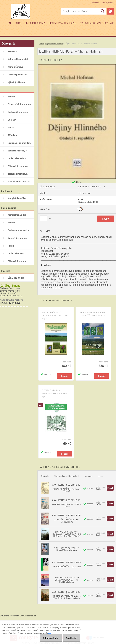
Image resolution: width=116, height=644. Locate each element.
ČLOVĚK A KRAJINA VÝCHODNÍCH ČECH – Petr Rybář (54, 393)
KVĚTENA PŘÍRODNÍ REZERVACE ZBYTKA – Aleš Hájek (55, 316)
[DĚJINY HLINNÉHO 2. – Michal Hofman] (77, 65)
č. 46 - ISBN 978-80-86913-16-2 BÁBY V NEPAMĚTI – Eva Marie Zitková (67, 488)
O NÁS (18, 23)
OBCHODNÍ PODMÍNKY (35, 23)
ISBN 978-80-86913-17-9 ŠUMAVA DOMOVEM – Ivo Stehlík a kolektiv (67, 580)
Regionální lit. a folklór (54, 44)
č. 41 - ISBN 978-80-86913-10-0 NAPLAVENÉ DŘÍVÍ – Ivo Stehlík (67, 564)
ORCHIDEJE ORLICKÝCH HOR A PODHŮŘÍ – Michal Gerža (92, 314)
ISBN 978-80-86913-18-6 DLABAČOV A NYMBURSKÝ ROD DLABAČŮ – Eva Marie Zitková (67, 534)
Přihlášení (95, 3)
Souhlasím (71, 638)
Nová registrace (108, 3)
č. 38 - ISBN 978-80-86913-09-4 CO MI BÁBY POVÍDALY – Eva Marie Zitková (67, 519)
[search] (102, 11)
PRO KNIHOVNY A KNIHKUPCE (62, 23)
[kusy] (43, 218)
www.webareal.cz (28, 616)
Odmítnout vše (49, 638)
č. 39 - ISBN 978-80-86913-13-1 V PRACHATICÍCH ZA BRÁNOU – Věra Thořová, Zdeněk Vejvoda (67, 595)
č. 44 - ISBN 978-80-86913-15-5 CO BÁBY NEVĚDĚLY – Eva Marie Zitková (67, 503)
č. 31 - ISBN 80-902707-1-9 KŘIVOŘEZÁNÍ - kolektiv (67, 549)
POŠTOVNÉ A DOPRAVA (90, 23)
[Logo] (21, 11)
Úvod (42, 44)
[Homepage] (10, 23)
